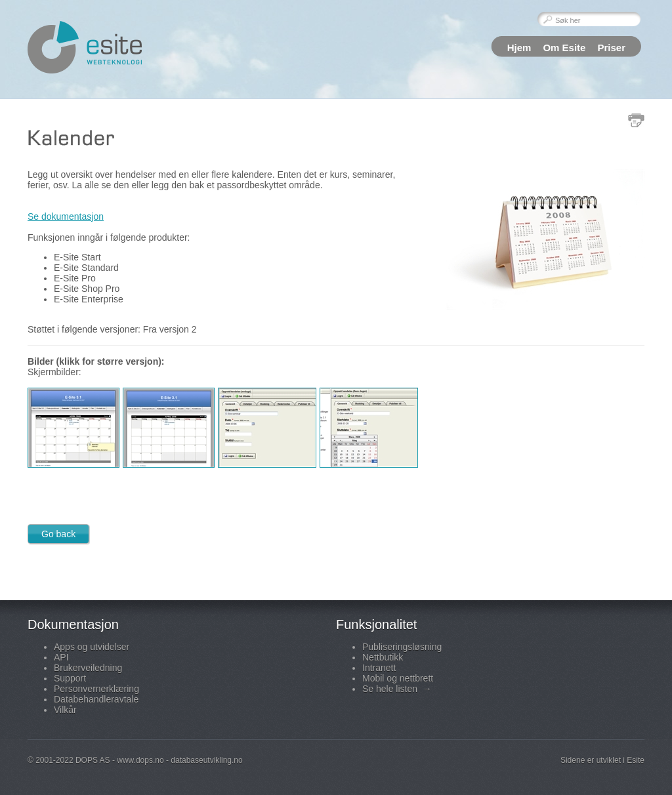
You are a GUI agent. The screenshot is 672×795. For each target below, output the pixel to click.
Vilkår (65, 710)
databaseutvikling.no (206, 760)
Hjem (519, 48)
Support (70, 678)
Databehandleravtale (96, 699)
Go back (58, 534)
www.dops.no (140, 760)
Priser (611, 48)
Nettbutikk (383, 657)
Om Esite (564, 48)
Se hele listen (397, 689)
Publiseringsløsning (402, 647)
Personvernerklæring (96, 689)
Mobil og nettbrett (398, 678)
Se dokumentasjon (66, 216)
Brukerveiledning (88, 668)
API (61, 657)
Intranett (379, 668)
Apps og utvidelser (92, 647)
